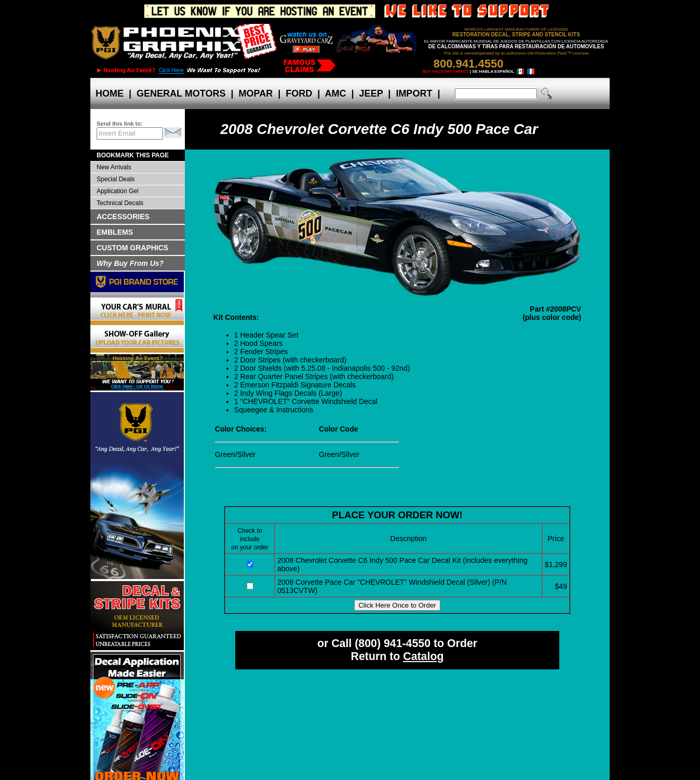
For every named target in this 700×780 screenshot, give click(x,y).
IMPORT (414, 93)
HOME (110, 93)
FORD (299, 93)
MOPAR (255, 93)
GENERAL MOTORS (181, 93)
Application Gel (118, 191)
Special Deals (116, 179)
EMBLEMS (115, 232)
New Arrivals (114, 167)
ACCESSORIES (123, 217)
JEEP (371, 93)
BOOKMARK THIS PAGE (133, 155)
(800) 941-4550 (393, 643)
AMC (335, 93)
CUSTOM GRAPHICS (132, 248)
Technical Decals (120, 203)
